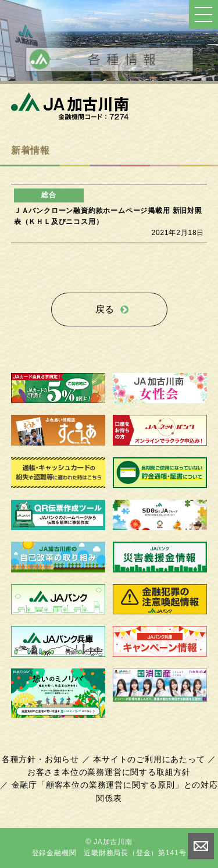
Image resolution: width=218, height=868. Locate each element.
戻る (105, 309)
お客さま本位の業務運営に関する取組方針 (109, 772)
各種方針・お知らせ (40, 759)
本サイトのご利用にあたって (149, 759)
